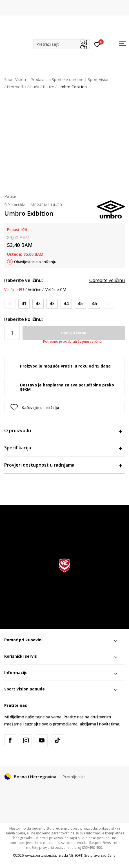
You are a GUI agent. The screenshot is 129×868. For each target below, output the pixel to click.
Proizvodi (15, 87)
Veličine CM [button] (56, 290)
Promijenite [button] (74, 777)
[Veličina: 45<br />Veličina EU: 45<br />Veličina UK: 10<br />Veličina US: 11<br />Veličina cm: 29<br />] (80, 304)
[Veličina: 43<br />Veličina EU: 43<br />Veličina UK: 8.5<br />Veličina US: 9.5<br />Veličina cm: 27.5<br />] (52, 304)
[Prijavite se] (97, 44)
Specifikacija (63, 448)
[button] (61, 44)
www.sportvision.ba (40, 855)
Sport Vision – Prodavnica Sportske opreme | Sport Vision (57, 79)
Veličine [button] (35, 290)
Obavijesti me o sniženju (35, 262)
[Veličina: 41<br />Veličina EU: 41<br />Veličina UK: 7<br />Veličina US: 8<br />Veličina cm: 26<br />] (24, 304)
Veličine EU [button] (14, 290)
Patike (48, 87)
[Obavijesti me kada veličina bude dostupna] (10, 304)
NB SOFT (76, 855)
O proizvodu (63, 430)
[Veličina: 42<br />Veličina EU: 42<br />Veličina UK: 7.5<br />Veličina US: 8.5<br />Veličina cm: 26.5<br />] (38, 304)
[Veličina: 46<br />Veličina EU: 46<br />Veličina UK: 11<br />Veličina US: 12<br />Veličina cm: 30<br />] (94, 304)
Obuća (33, 87)
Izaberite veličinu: (24, 280)
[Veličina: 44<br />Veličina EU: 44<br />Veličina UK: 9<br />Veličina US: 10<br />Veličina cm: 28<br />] (66, 304)
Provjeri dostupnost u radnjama (63, 465)
